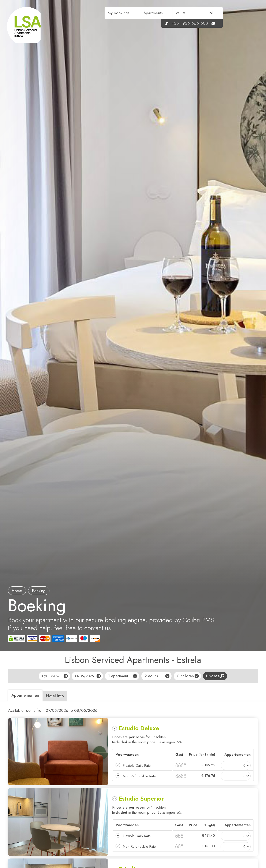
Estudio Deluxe (139, 728)
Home (18, 591)
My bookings (154, 14)
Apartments (188, 14)
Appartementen (26, 695)
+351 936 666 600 (220, 24)
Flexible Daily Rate (137, 765)
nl (247, 14)
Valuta (216, 14)
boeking (41, 591)
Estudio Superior (141, 799)
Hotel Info (58, 696)
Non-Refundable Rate (139, 776)
